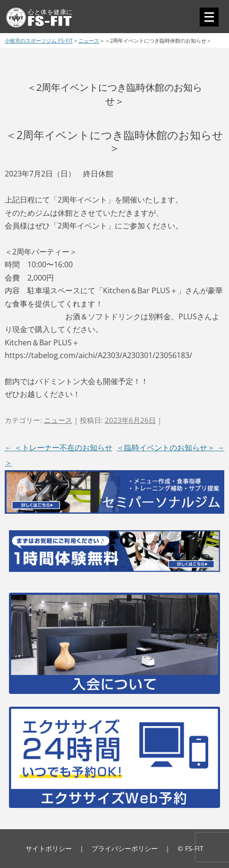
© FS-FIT (191, 848)
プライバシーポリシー (125, 848)
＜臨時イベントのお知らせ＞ (170, 447)
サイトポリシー (49, 848)
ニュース (58, 420)
